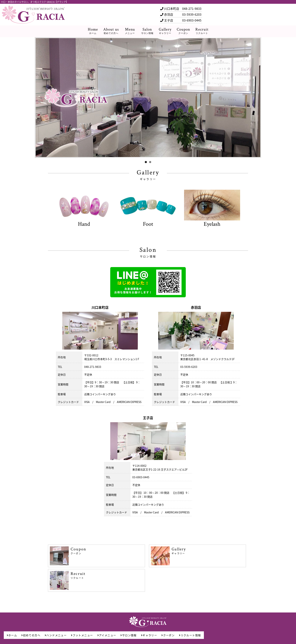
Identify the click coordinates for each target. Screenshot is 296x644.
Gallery (165, 31)
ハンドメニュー (56, 635)
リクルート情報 (190, 635)
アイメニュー (107, 635)
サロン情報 (128, 635)
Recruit (202, 31)
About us (111, 31)
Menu (130, 31)
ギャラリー (149, 635)
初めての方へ (31, 635)
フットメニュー (82, 635)
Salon (147, 31)
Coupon (183, 31)
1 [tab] (146, 162)
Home (93, 31)
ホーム (12, 635)
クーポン (168, 635)
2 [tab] (150, 162)
